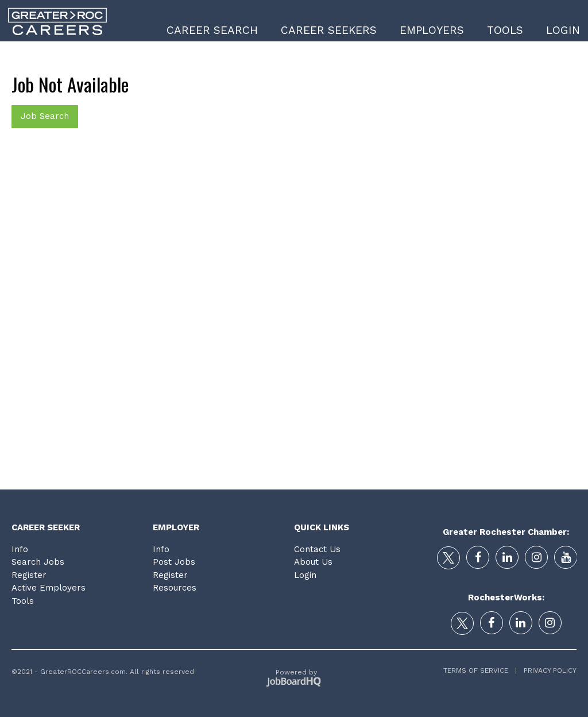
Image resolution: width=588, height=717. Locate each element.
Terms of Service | (480, 670)
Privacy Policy (547, 670)
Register (29, 575)
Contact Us (317, 549)
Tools (505, 30)
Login (563, 30)
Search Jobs (38, 562)
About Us (313, 562)
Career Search (212, 30)
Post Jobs (174, 562)
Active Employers (49, 588)
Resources (175, 588)
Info (20, 549)
